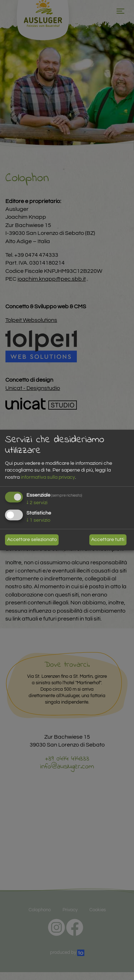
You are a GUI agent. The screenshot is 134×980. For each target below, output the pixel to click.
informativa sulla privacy (48, 477)
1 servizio (38, 521)
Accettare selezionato (32, 540)
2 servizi (37, 503)
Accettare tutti (108, 540)
